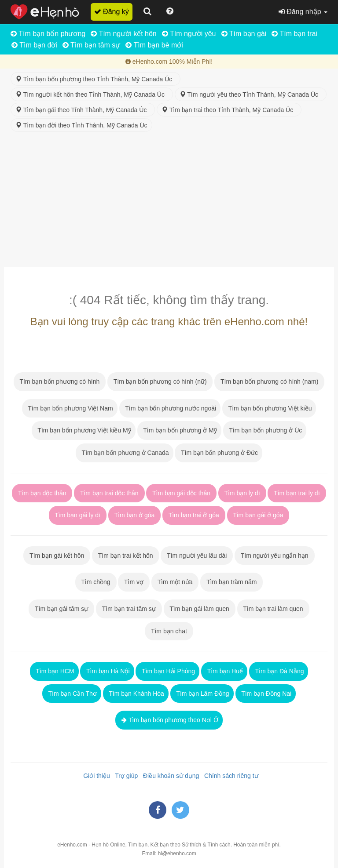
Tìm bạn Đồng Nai (266, 694)
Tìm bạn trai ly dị (297, 493)
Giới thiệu (95, 776)
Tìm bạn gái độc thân (181, 493)
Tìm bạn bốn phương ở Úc (265, 430)
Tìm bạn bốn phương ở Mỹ (179, 430)
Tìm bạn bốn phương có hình (60, 381)
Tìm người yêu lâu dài (197, 556)
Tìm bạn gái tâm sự (61, 609)
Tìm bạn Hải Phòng (167, 671)
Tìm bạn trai (294, 34)
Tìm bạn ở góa (134, 515)
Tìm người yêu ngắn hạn (274, 556)
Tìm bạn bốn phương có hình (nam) (269, 381)
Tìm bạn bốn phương (48, 34)
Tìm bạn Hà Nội (107, 671)
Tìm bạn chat (169, 631)
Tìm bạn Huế (224, 671)
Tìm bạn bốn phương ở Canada (125, 453)
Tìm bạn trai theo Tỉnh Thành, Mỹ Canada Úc (229, 110)
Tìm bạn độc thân (42, 493)
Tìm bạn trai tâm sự (129, 609)
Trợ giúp (125, 776)
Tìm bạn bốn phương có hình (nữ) (160, 381)
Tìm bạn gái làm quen (200, 609)
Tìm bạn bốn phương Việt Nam (70, 408)
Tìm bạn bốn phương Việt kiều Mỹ (84, 430)
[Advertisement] (169, 201)
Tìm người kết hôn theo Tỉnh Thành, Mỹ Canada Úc (92, 94)
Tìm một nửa (175, 582)
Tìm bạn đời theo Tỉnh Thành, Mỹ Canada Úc (81, 125)
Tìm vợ (134, 582)
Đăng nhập (303, 12)
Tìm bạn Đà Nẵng (279, 671)
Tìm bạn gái (244, 34)
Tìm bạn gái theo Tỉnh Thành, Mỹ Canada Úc (83, 110)
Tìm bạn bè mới (154, 45)
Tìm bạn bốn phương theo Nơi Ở (169, 720)
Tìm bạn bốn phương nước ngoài (170, 408)
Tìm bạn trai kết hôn (125, 556)
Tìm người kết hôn (124, 34)
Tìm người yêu (189, 34)
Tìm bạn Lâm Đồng (202, 694)
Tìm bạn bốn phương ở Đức (219, 453)
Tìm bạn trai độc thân (109, 493)
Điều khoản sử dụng (169, 776)
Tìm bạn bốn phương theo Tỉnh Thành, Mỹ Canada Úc (96, 79)
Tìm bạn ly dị (242, 493)
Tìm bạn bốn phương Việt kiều (269, 408)
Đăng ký (112, 12)
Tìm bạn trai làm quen (273, 609)
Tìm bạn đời (34, 45)
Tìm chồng (96, 582)
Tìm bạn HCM (54, 671)
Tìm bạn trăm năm (231, 582)
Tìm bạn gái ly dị (78, 515)
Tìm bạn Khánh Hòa (136, 694)
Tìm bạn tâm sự (92, 45)
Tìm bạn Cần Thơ (72, 694)
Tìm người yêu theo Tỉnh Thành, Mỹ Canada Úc (251, 94)
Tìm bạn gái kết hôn (57, 556)
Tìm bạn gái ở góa (258, 515)
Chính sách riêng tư (229, 776)
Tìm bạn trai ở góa (194, 515)
